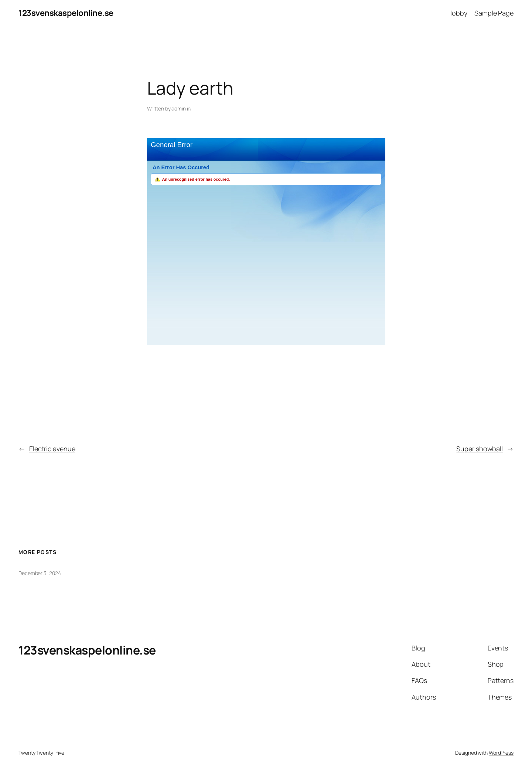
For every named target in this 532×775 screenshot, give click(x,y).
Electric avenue (52, 449)
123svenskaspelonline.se (66, 13)
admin (179, 108)
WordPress (501, 753)
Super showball (480, 449)
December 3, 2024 (40, 573)
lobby (459, 13)
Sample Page (494, 13)
